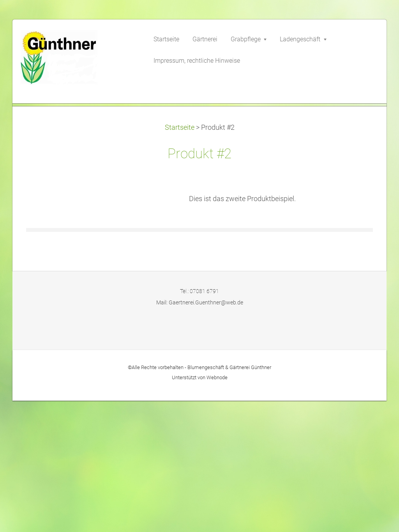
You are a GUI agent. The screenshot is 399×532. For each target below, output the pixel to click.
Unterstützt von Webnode (200, 509)
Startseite (180, 259)
